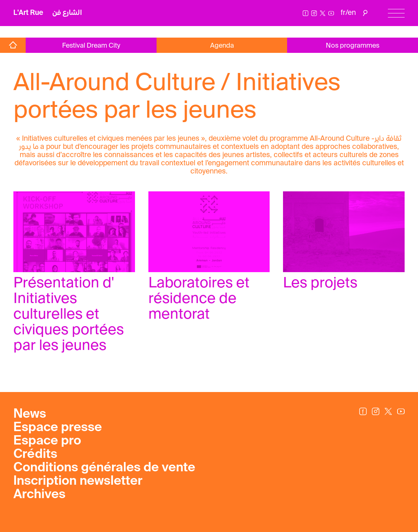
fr (343, 13)
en (352, 13)
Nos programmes (353, 46)
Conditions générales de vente (104, 468)
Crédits (35, 455)
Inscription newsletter (78, 481)
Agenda (222, 46)
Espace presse (58, 428)
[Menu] (396, 13)
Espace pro (47, 441)
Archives (39, 495)
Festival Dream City (91, 46)
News (30, 414)
